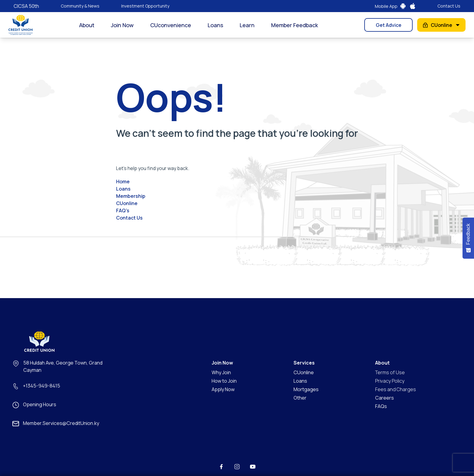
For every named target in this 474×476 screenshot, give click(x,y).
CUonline (442, 25)
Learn (247, 25)
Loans (215, 25)
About (87, 25)
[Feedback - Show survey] (468, 238)
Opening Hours (40, 404)
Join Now (122, 25)
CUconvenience (171, 25)
